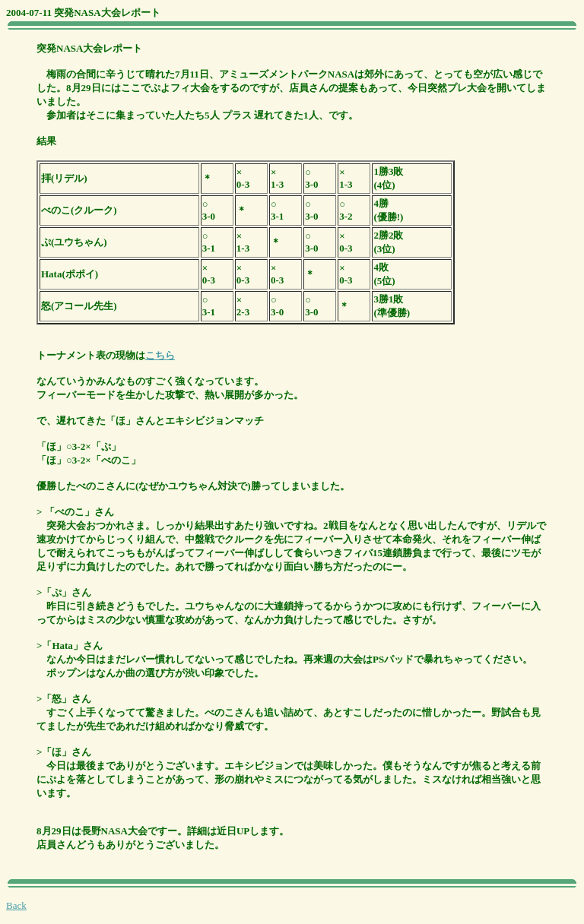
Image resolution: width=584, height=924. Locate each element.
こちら (160, 355)
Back (16, 905)
